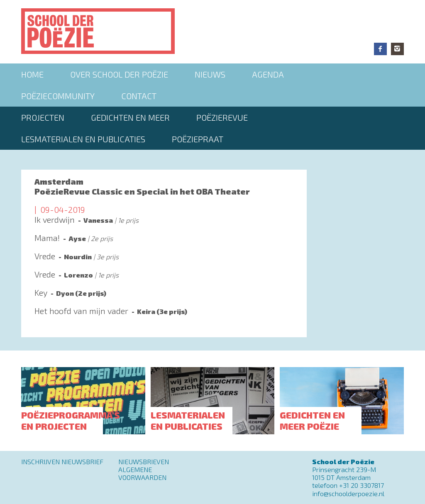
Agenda (268, 74)
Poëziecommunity (58, 96)
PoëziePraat (198, 139)
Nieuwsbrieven (144, 461)
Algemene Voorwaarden (142, 473)
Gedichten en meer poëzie (312, 420)
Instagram (397, 49)
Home (32, 74)
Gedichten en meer (130, 117)
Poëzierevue (222, 117)
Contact (139, 96)
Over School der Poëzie (119, 74)
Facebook (380, 49)
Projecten (43, 117)
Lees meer (164, 224)
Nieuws (210, 74)
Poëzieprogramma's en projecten (71, 420)
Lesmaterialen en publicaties (83, 139)
